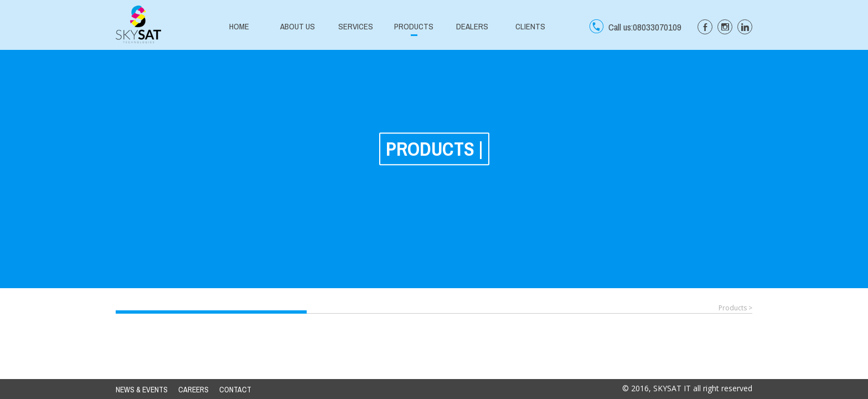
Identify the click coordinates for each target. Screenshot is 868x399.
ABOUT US (298, 26)
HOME (239, 26)
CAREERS (193, 390)
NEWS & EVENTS (142, 390)
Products (733, 308)
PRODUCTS (414, 26)
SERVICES (356, 26)
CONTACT (235, 390)
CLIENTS (530, 26)
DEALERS (472, 26)
